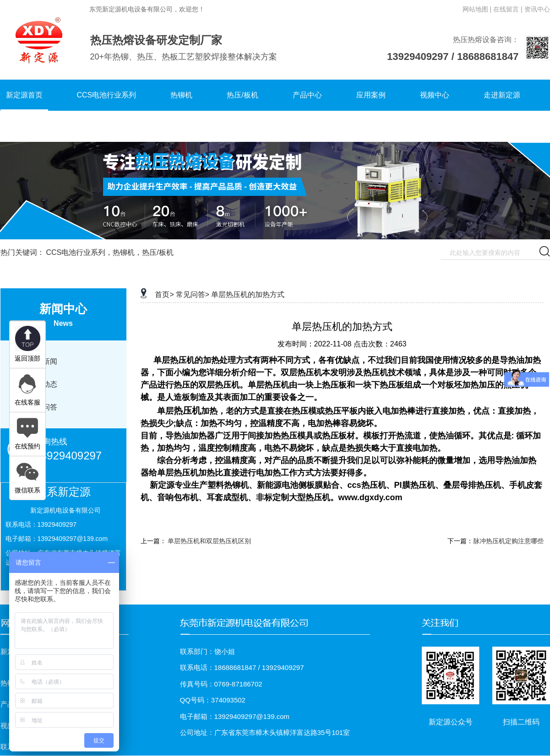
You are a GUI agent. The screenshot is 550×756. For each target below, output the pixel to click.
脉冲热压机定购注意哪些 (508, 541)
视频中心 (435, 95)
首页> (164, 294)
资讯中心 (537, 9)
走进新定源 (502, 95)
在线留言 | (508, 9)
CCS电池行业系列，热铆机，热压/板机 (109, 252)
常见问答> (193, 294)
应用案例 (371, 95)
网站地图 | (477, 9)
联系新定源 (24, 126)
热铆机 (181, 95)
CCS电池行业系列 (107, 95)
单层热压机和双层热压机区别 (209, 541)
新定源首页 (24, 95)
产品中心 (307, 95)
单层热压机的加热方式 (248, 294)
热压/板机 (242, 95)
